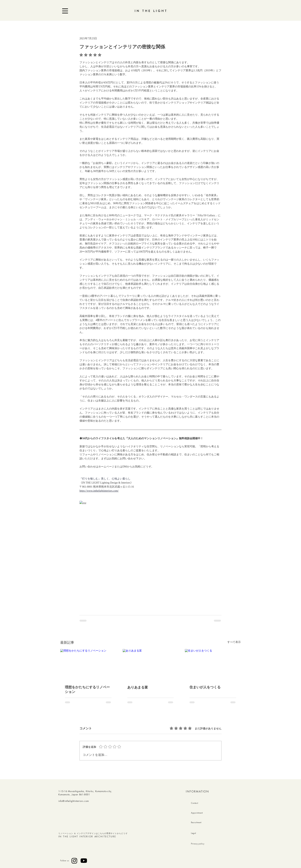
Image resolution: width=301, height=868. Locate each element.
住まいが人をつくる (205, 687)
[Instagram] (74, 861)
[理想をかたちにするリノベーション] (88, 665)
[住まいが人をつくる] (213, 665)
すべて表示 (234, 642)
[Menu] (65, 11)
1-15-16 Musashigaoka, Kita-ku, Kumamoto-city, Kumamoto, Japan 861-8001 (85, 793)
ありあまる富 (138, 687)
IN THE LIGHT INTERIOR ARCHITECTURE (87, 836)
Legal (193, 833)
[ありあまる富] (151, 665)
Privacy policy (198, 844)
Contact (195, 803)
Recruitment (196, 822)
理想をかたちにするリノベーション (87, 689)
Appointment (197, 813)
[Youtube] (84, 861)
